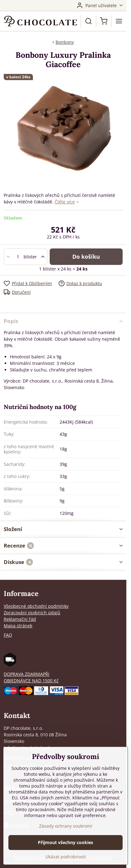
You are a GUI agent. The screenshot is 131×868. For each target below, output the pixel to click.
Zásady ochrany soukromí (66, 826)
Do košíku (86, 257)
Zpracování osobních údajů (32, 613)
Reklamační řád (20, 619)
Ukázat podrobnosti (66, 857)
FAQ (8, 635)
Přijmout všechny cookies (65, 842)
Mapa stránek (18, 626)
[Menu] (119, 21)
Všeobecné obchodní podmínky (36, 606)
